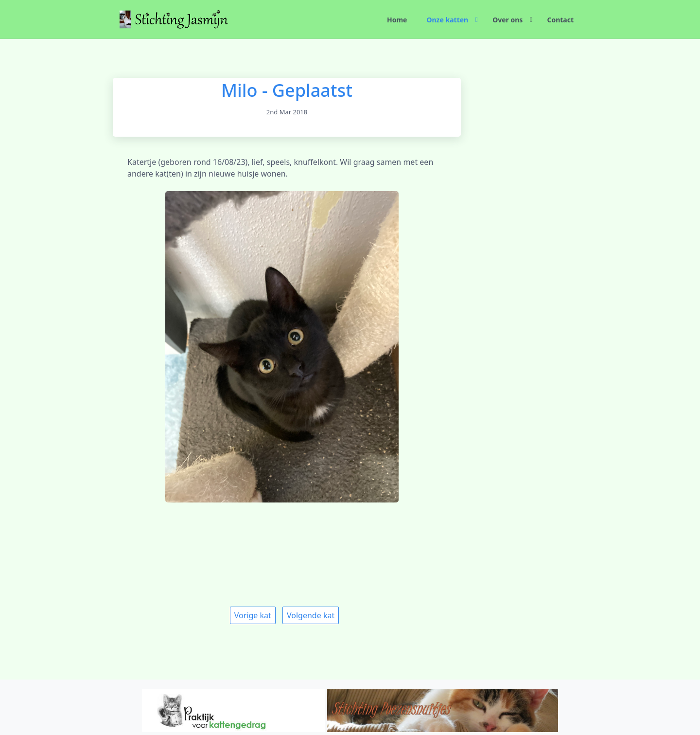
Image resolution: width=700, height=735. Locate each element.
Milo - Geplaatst (287, 90)
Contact (560, 20)
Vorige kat (253, 615)
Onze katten (447, 20)
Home (397, 20)
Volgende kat (311, 615)
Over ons (507, 20)
